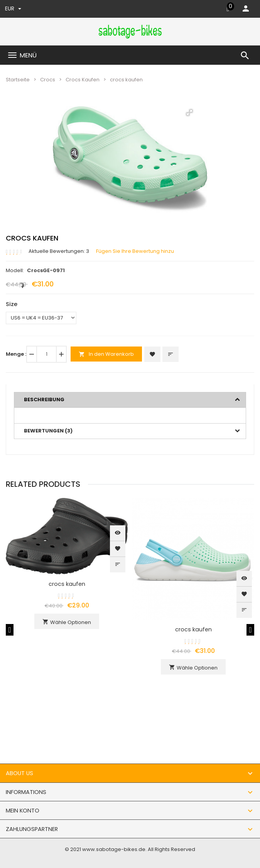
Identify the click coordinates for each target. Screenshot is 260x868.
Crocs (48, 80)
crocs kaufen (67, 584)
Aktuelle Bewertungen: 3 (59, 251)
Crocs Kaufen (83, 80)
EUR (13, 8)
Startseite (18, 80)
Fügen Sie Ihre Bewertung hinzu (135, 251)
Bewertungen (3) (48, 431)
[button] (189, 113)
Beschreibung (44, 400)
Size (12, 304)
